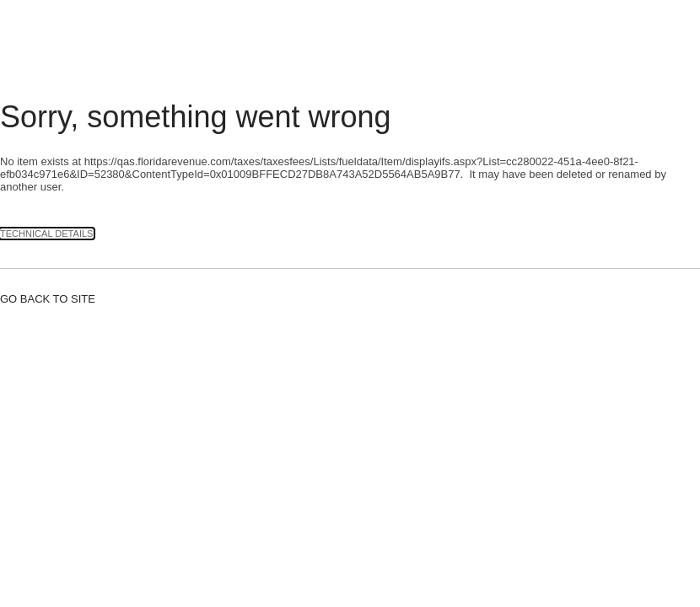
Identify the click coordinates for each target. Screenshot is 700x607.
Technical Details (47, 234)
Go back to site (48, 299)
